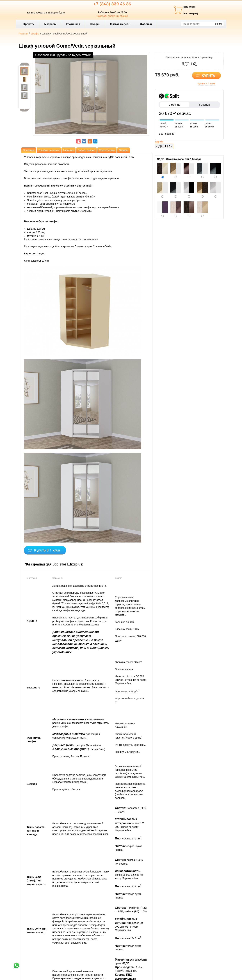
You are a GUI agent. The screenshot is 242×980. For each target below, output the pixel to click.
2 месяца (175, 105)
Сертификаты (107, 150)
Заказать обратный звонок (112, 16)
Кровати (30, 24)
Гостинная (75, 24)
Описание (29, 150)
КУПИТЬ (208, 76)
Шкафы (95, 24)
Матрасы (50, 24)
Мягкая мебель (122, 24)
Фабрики (148, 24)
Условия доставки (49, 150)
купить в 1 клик (206, 83)
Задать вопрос (86, 150)
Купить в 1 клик (47, 550)
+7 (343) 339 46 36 (112, 4)
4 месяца (204, 105)
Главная (23, 34)
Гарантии (69, 150)
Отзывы (123, 150)
